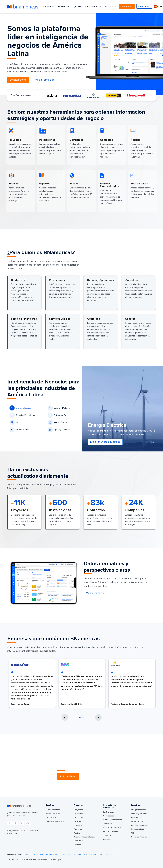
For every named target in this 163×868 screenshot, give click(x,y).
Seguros (106, 839)
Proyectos (78, 810)
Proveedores (108, 816)
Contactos (79, 818)
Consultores (108, 824)
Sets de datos (80, 841)
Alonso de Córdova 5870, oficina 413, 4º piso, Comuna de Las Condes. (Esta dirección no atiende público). (68, 855)
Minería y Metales (59, 408)
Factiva (77, 833)
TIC (14, 422)
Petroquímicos (57, 422)
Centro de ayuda (55, 860)
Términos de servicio (17, 860)
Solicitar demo (127, 6)
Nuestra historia (53, 814)
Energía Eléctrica (20, 408)
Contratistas (108, 812)
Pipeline (77, 845)
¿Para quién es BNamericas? (87, 7)
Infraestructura (19, 430)
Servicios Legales (110, 831)
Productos (63, 7)
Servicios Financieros (22, 415)
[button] (80, 718)
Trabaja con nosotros (55, 821)
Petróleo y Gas (57, 415)
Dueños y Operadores (112, 820)
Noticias (77, 821)
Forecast (78, 825)
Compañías (79, 814)
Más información (45, 80)
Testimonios (51, 818)
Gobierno (107, 835)
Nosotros (47, 7)
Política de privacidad (37, 860)
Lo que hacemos (53, 810)
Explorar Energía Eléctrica (105, 442)
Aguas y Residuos (59, 430)
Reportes (78, 829)
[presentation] (147, 443)
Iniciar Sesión (144, 6)
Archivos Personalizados (85, 837)
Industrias (110, 7)
